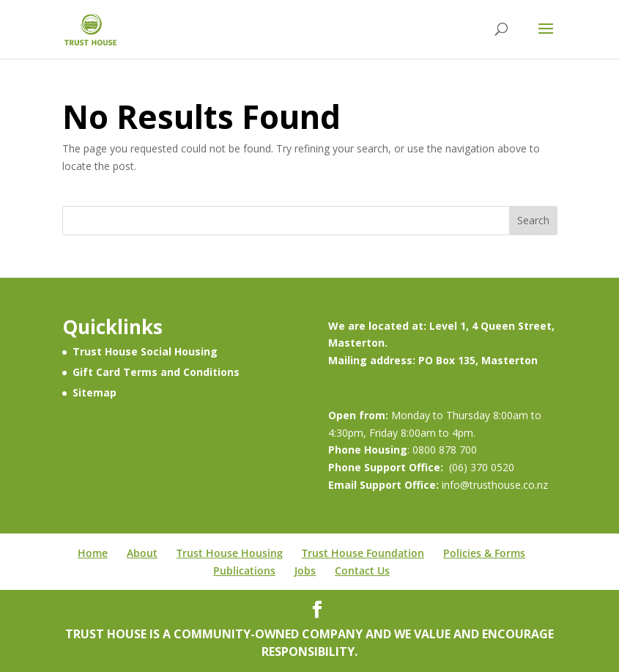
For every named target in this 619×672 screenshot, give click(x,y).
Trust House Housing (230, 553)
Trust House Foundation (363, 553)
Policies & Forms (484, 553)
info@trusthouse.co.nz (493, 485)
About (142, 553)
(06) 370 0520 (482, 467)
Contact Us (362, 571)
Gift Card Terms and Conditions (156, 372)
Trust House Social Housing (145, 351)
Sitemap (94, 392)
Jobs (305, 571)
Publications (244, 571)
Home (93, 553)
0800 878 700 (445, 450)
